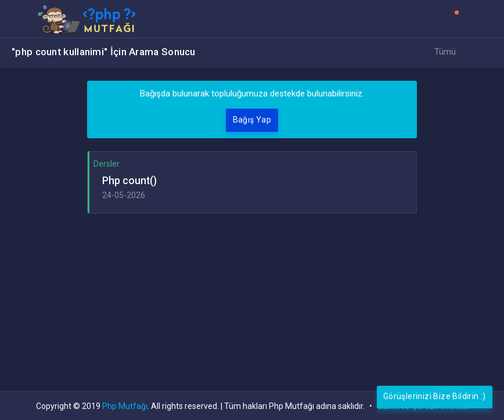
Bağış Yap (252, 120)
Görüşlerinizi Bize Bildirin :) (435, 396)
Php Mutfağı (125, 406)
